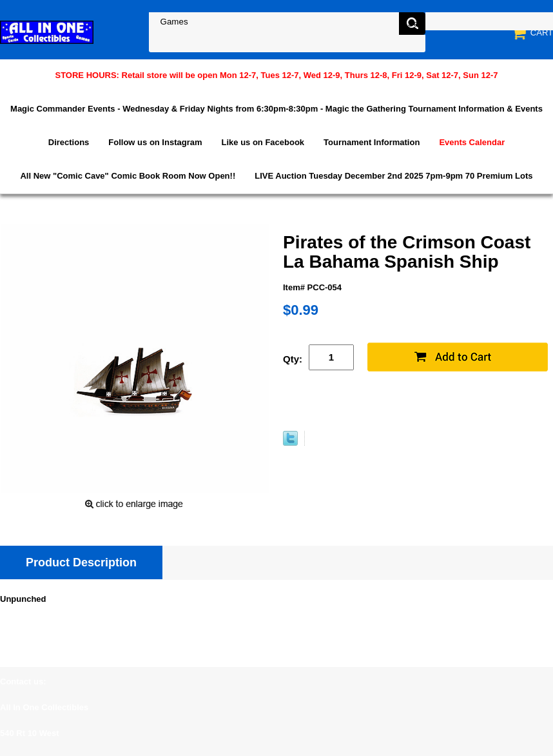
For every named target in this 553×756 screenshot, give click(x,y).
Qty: (293, 359)
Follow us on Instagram (155, 142)
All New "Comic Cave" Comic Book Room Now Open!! (128, 176)
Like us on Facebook (263, 142)
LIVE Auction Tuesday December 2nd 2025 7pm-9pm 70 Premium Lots (393, 176)
